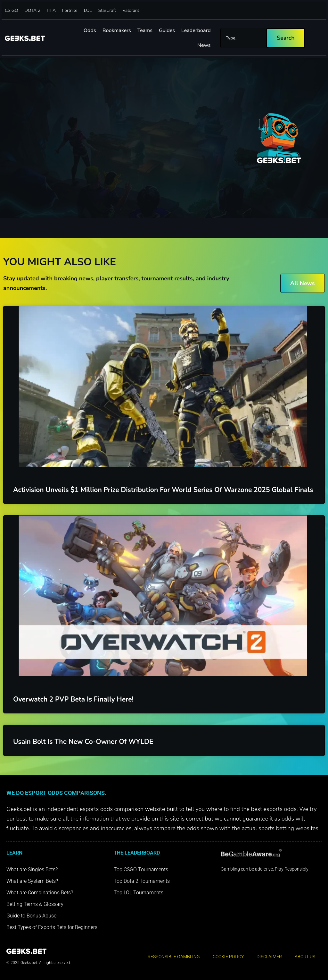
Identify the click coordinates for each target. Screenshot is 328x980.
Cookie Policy (228, 957)
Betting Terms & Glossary (35, 904)
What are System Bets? (32, 881)
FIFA (51, 10)
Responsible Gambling (174, 957)
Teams (145, 30)
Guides (167, 30)
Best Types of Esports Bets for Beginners (52, 927)
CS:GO (12, 10)
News (204, 45)
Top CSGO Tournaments (141, 869)
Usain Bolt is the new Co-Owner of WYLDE (83, 742)
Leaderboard (196, 30)
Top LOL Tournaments (139, 893)
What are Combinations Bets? (40, 893)
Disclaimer (269, 957)
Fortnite (70, 10)
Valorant (131, 10)
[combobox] (243, 38)
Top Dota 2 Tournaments (142, 881)
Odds (90, 30)
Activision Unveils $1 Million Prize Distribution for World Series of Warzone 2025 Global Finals (163, 490)
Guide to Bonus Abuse (31, 916)
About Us (305, 957)
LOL (88, 10)
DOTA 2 (33, 10)
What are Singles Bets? (32, 869)
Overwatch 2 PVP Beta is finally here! (73, 699)
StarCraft (107, 10)
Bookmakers (117, 30)
